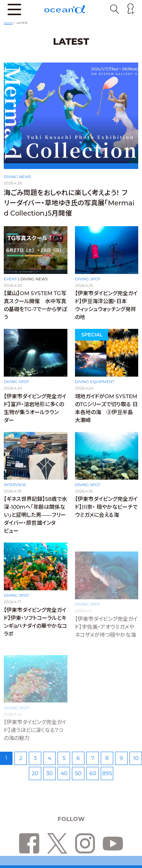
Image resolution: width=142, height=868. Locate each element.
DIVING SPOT (88, 279)
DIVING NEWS (17, 177)
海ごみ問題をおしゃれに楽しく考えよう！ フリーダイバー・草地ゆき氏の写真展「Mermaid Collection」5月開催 (69, 203)
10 (136, 758)
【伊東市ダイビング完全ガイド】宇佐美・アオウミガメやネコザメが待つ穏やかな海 (106, 627)
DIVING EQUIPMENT (95, 386)
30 (49, 773)
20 (35, 773)
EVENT (10, 279)
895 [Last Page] (107, 773)
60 (93, 773)
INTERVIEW (15, 491)
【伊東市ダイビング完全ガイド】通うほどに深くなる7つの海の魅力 (35, 730)
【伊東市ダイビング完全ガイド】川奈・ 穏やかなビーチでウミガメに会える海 (106, 516)
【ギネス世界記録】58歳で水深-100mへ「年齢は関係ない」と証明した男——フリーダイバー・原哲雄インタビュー (35, 521)
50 (78, 773)
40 (64, 773)
